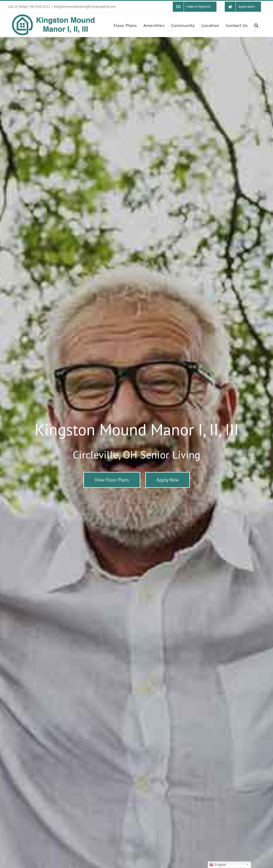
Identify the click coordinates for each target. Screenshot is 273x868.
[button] (256, 25)
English (218, 865)
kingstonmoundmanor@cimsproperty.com (85, 7)
